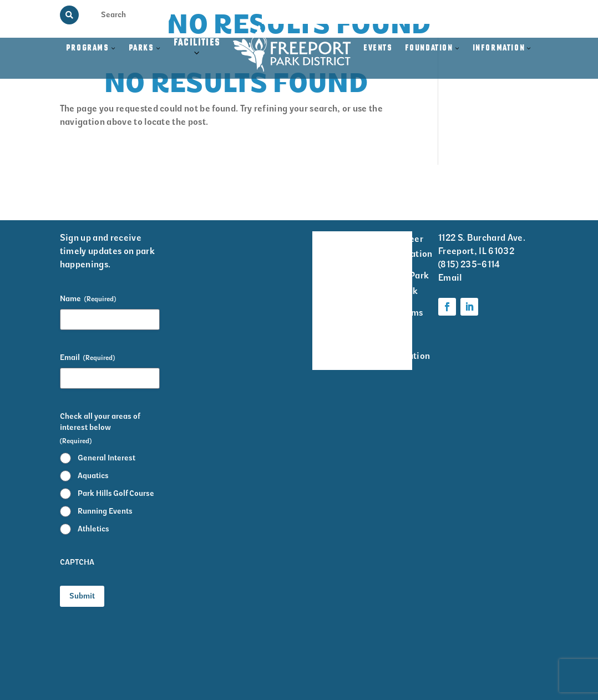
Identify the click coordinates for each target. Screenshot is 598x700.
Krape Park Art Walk (406, 283)
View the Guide (414, 15)
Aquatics (93, 476)
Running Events (105, 511)
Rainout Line (470, 15)
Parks (141, 48)
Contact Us (520, 15)
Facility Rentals (328, 246)
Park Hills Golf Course (116, 493)
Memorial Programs (344, 15)
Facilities (197, 55)
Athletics (93, 529)
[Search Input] (122, 14)
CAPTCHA (77, 562)
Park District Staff (328, 313)
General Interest (107, 458)
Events (378, 48)
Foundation (429, 48)
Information (499, 48)
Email (87, 358)
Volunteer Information (408, 246)
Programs (88, 48)
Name (88, 299)
